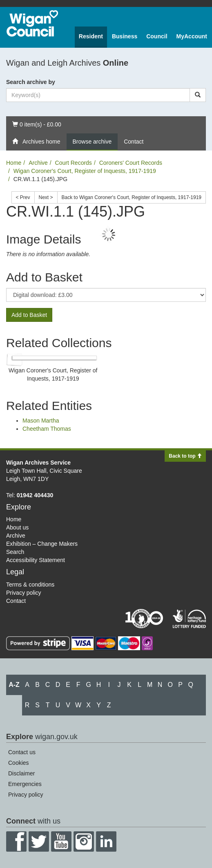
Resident (91, 36)
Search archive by (31, 82)
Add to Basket (29, 315)
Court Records (74, 163)
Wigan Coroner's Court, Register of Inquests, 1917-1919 (85, 171)
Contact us (22, 752)
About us (17, 527)
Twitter (39, 841)
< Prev (23, 197)
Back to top (185, 456)
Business (125, 36)
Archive (38, 163)
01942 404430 (35, 495)
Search (15, 552)
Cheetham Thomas (47, 429)
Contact (134, 142)
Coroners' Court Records (131, 163)
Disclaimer (21, 773)
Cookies (19, 763)
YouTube (61, 841)
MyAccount (192, 36)
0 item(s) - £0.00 (37, 124)
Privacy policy (24, 593)
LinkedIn (106, 841)
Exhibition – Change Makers (42, 544)
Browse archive (92, 142)
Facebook (16, 841)
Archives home (36, 142)
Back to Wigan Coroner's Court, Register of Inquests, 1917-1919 (132, 197)
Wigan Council (32, 23)
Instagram (84, 841)
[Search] (198, 95)
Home (14, 163)
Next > (46, 197)
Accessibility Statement (36, 560)
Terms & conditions (30, 585)
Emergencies (25, 784)
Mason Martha (41, 421)
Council (157, 36)
